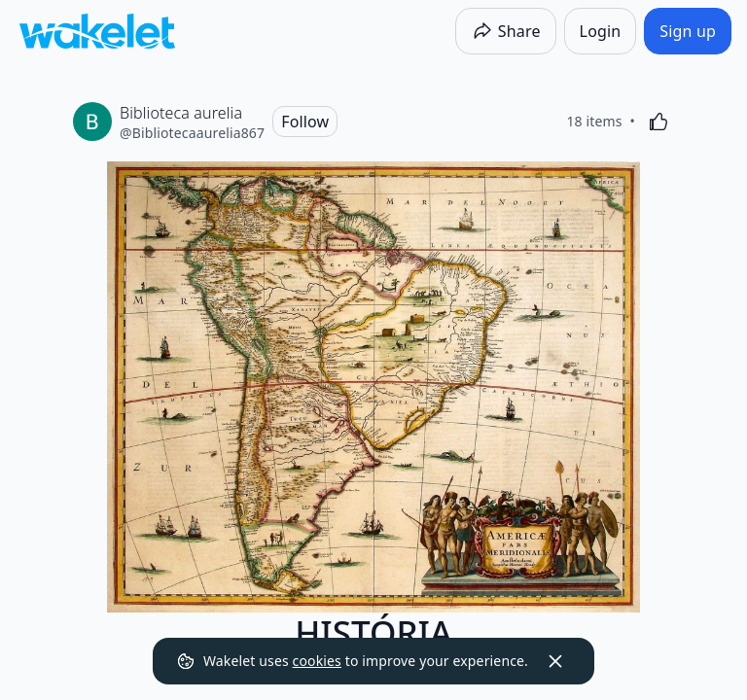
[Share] (506, 31)
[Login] (601, 31)
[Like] (658, 122)
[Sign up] (688, 31)
